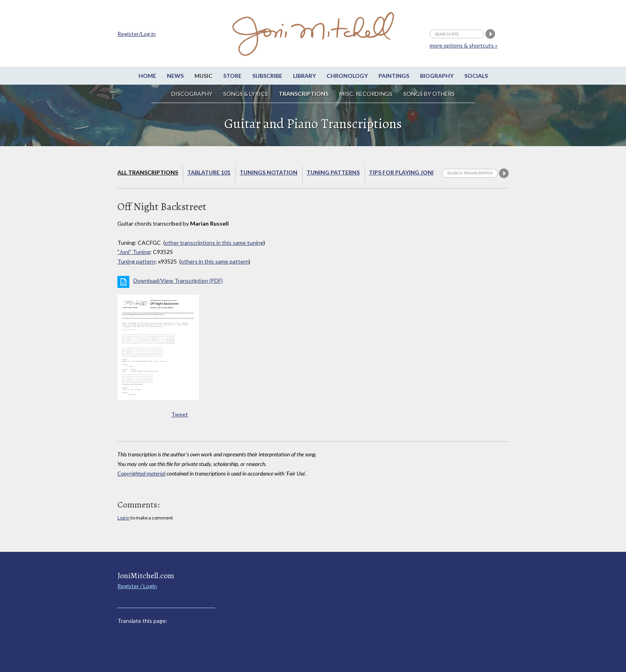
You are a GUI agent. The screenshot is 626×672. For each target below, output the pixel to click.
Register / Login (137, 586)
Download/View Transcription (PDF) (178, 280)
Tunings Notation (268, 172)
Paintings (394, 76)
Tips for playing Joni (401, 172)
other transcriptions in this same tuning (214, 243)
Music (203, 76)
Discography (192, 94)
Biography (437, 76)
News (175, 76)
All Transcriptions (148, 172)
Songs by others (429, 94)
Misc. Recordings (366, 94)
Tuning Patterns (333, 172)
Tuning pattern (136, 261)
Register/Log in (137, 34)
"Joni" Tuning (134, 252)
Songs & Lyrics (246, 94)
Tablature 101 (209, 172)
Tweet (180, 414)
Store (232, 76)
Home (147, 76)
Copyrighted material (141, 473)
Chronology (347, 76)
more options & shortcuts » (464, 45)
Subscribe (267, 76)
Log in (124, 518)
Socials (476, 76)
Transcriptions (304, 94)
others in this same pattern (215, 261)
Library (304, 76)
